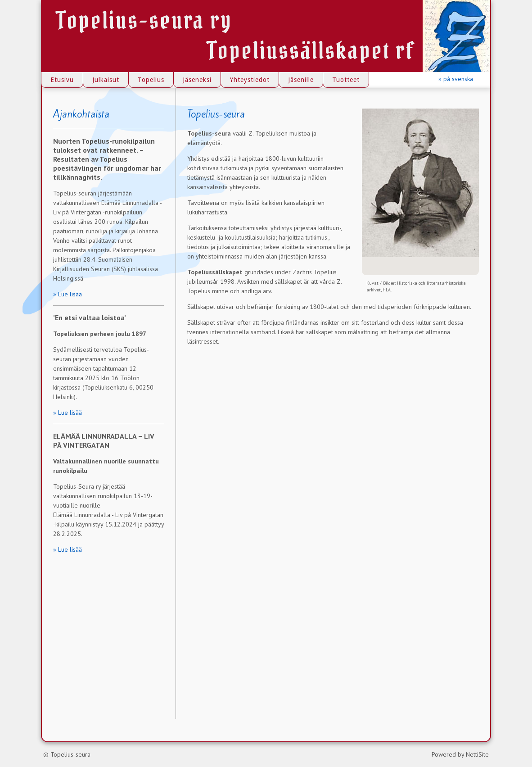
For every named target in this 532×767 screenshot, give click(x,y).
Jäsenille (301, 80)
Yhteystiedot (250, 80)
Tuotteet (346, 80)
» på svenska (456, 79)
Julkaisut (106, 80)
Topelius (151, 80)
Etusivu (62, 80)
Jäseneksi (197, 80)
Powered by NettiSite (460, 754)
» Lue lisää (68, 294)
